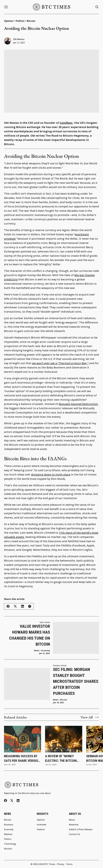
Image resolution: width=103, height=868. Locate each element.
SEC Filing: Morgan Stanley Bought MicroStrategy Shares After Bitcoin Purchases (76, 681)
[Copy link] (30, 606)
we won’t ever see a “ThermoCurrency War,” (60, 363)
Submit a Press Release (81, 829)
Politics (20, 21)
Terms (69, 864)
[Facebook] (5, 801)
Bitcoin (31, 21)
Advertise (74, 825)
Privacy (61, 864)
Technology (10, 844)
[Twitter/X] (12, 801)
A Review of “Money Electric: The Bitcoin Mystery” (61, 759)
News (56, 700)
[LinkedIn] (18, 801)
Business (9, 825)
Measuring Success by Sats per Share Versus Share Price (21, 759)
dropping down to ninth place (51, 474)
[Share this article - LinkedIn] (22, 606)
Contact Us (74, 834)
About (72, 820)
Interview (42, 825)
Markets (8, 834)
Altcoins (8, 849)
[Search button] (97, 7)
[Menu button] (6, 7)
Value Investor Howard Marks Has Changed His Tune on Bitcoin (30, 635)
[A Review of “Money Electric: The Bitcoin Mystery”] (64, 739)
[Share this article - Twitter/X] (15, 606)
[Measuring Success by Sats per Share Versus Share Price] (23, 739)
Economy (46, 651)
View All (90, 717)
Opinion (9, 21)
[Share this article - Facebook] (8, 606)
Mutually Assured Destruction (78, 404)
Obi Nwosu (19, 39)
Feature (41, 829)
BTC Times (50, 864)
